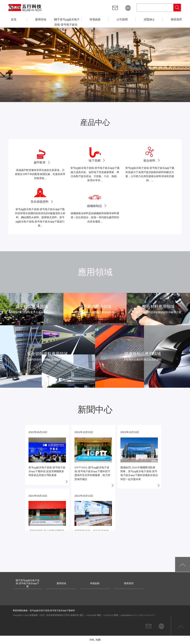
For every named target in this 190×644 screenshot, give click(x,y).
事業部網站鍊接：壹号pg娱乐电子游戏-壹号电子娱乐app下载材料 (44, 610)
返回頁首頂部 (180, 626)
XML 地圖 (95, 640)
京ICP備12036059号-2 (145, 615)
